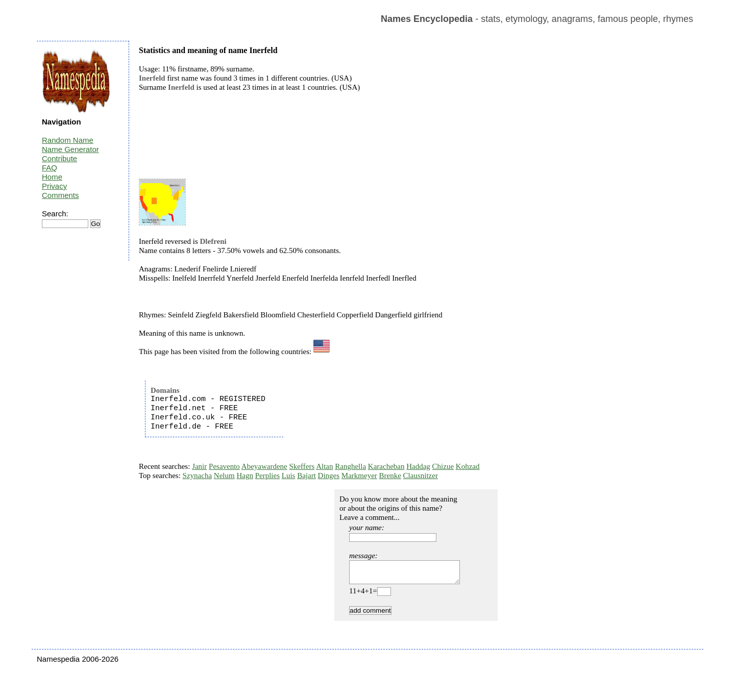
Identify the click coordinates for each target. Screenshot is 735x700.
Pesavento (224, 466)
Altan (324, 466)
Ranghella (350, 466)
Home (52, 177)
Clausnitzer (421, 476)
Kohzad (468, 466)
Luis (289, 476)
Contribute (59, 158)
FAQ (50, 168)
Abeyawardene (264, 466)
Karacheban (386, 466)
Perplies (267, 476)
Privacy (54, 186)
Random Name (68, 140)
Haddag (418, 466)
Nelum (224, 476)
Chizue (443, 466)
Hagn (245, 476)
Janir (199, 466)
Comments (60, 195)
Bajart (307, 476)
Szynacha (197, 476)
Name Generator (70, 149)
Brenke (390, 476)
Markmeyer (359, 476)
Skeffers (302, 466)
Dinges (329, 476)
